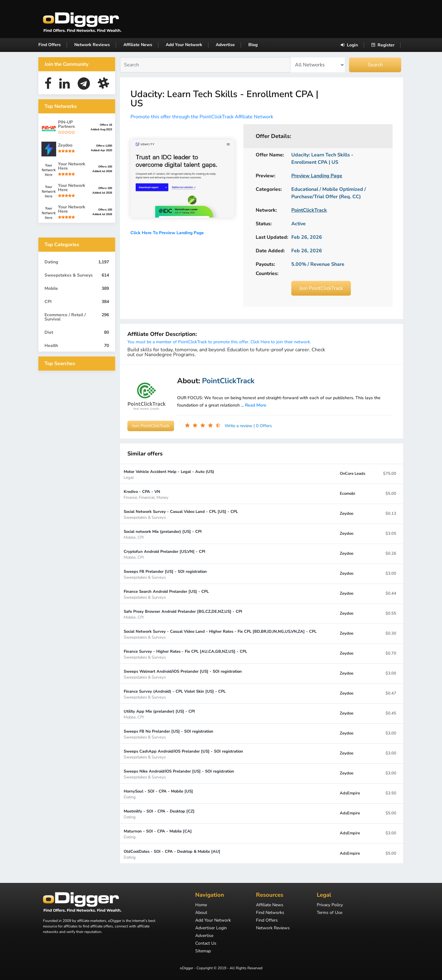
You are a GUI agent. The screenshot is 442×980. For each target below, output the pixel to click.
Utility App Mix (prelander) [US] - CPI (159, 714)
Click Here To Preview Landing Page (167, 233)
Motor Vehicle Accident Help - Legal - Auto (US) (169, 474)
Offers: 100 (105, 167)
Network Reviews (92, 45)
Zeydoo (347, 514)
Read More (256, 405)
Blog (253, 45)
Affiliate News (138, 45)
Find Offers (50, 45)
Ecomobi (347, 494)
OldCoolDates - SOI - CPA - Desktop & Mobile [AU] (172, 854)
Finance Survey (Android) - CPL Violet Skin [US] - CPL (175, 694)
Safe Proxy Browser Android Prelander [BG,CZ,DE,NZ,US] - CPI (183, 614)
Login (349, 45)
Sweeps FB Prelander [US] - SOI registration (165, 574)
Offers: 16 (106, 125)
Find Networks (270, 913)
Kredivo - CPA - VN (146, 494)
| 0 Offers (263, 426)
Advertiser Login (211, 928)
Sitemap (203, 951)
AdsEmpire (350, 793)
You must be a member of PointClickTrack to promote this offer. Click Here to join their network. (219, 342)
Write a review (239, 426)
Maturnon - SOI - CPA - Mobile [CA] (158, 834)
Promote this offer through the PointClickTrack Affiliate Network (202, 117)
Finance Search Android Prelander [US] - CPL (166, 594)
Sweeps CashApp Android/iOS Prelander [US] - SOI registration (183, 754)
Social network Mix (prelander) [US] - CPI (163, 534)
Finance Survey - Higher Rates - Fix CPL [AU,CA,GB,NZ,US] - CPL (185, 654)
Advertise (225, 45)
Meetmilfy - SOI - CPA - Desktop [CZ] (159, 814)
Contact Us (206, 944)
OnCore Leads (353, 474)
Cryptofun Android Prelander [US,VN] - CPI (165, 554)
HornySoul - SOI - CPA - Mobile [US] (158, 794)
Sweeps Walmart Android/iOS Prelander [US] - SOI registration (183, 674)
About (201, 913)
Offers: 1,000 (104, 146)
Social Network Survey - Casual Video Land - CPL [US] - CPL (181, 514)
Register (383, 45)
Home (201, 905)
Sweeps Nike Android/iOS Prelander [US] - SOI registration (179, 774)
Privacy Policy (330, 905)
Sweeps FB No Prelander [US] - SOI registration (169, 734)
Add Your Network (184, 45)
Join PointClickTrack (321, 288)
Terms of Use (330, 913)
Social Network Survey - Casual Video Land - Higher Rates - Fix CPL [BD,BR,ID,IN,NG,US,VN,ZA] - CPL (220, 634)
